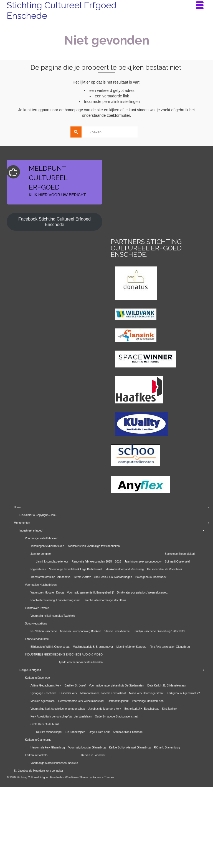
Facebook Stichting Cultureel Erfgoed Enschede (54, 303)
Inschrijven (136, 217)
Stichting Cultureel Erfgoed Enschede (62, 10)
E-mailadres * (120, 194)
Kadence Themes (103, 858)
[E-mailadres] (136, 202)
